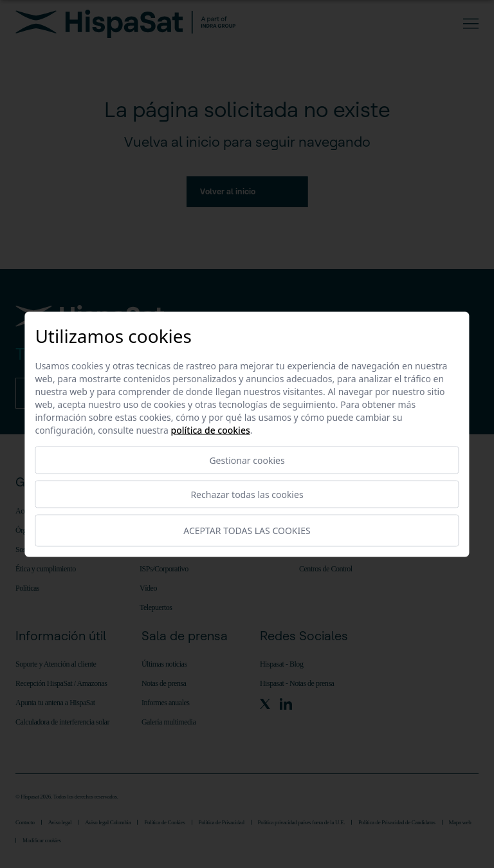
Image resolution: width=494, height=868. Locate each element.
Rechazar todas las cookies (247, 494)
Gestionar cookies (247, 460)
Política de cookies (211, 429)
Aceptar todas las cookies (247, 531)
